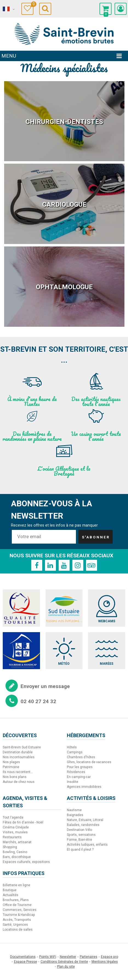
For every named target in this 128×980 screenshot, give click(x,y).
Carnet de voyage (32, 5)
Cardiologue (64, 205)
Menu (9, 56)
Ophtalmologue (64, 287)
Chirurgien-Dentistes (64, 122)
